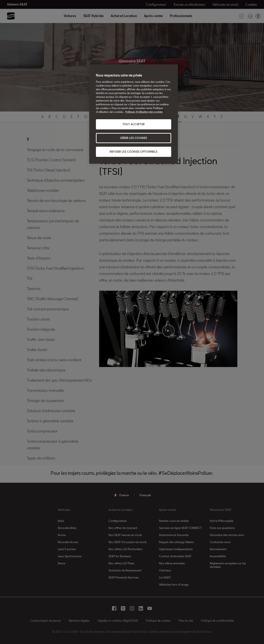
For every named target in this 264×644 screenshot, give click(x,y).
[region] (134, 114)
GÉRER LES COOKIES (134, 138)
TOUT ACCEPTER (133, 124)
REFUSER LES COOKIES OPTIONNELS (134, 152)
